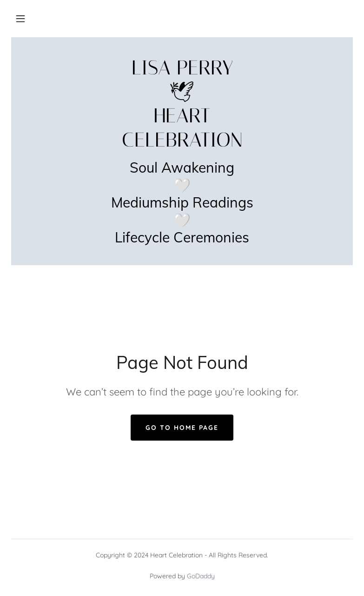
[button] (20, 19)
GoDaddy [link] (201, 576)
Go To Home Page (182, 428)
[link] (182, 144)
